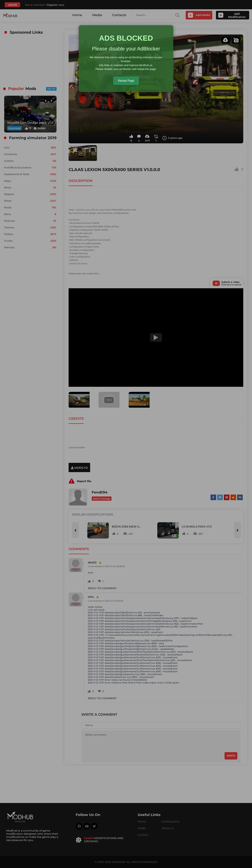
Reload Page (126, 81)
